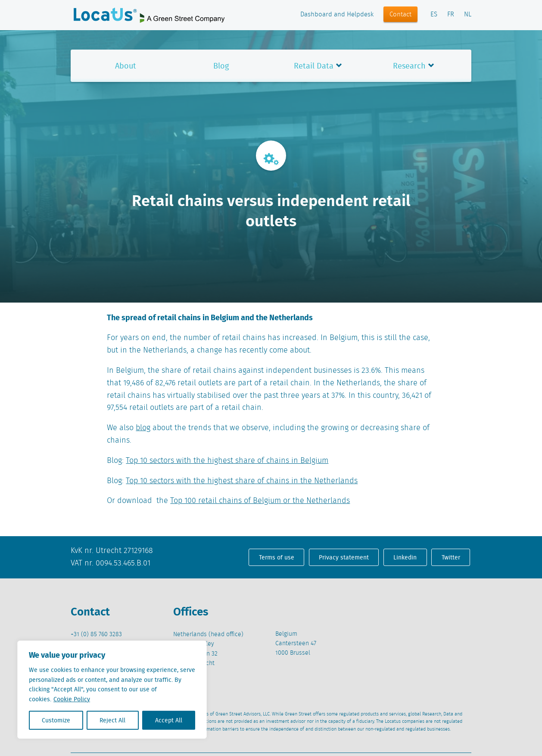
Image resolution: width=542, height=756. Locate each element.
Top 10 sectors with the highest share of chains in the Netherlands (242, 481)
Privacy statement (344, 557)
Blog (221, 66)
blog (143, 428)
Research (409, 66)
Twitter (451, 557)
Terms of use (277, 557)
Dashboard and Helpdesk (337, 15)
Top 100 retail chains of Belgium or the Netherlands (260, 501)
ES (434, 15)
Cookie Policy (72, 699)
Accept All (169, 720)
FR (451, 15)
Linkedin (405, 557)
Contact (400, 15)
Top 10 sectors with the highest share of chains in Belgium (227, 461)
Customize (56, 720)
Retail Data (314, 66)
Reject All (112, 720)
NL (468, 15)
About (126, 66)
